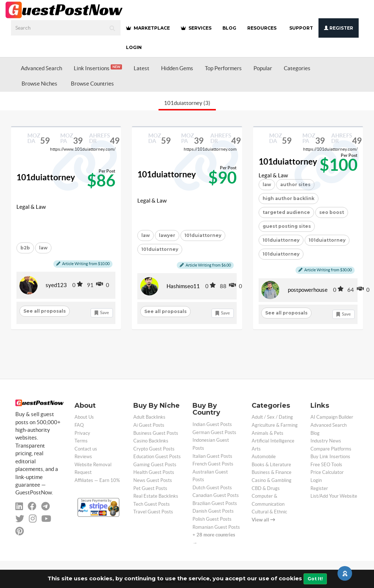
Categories (297, 68)
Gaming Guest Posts (155, 465)
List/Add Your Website (334, 496)
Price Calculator (327, 472)
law (43, 248)
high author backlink (289, 198)
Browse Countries (92, 84)
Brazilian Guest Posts (215, 503)
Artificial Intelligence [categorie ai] (273, 441)
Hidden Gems (177, 68)
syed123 (56, 285)
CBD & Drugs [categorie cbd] (266, 488)
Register (339, 28)
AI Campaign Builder (332, 417)
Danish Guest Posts (213, 511)
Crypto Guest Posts (154, 449)
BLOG (229, 28)
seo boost (332, 212)
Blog (315, 433)
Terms (81, 441)
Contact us (86, 449)
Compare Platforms (331, 449)
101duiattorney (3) (187, 103)
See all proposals (45, 311)
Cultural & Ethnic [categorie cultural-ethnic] (269, 512)
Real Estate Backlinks (156, 496)
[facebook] (32, 506)
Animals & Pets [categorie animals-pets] (268, 433)
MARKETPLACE (148, 28)
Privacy (82, 433)
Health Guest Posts (154, 472)
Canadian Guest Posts (216, 495)
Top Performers (223, 68)
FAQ (79, 425)
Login (134, 47)
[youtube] (46, 519)
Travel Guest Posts (153, 512)
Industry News (326, 441)
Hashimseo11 (183, 286)
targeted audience (286, 212)
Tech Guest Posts (152, 504)
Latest (142, 68)
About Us (84, 417)
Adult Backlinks (149, 417)
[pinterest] (20, 531)
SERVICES (196, 28)
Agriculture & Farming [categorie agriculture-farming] (275, 425)
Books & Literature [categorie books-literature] (271, 465)
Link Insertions (98, 68)
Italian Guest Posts (212, 456)
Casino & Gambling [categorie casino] (272, 480)
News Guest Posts (153, 480)
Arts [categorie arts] (256, 449)
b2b (25, 248)
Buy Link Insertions (330, 457)
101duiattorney (46, 177)
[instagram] (33, 519)
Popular (263, 68)
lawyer (167, 235)
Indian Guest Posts (212, 424)
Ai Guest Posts (149, 425)
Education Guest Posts (157, 457)
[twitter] (20, 519)
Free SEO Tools (326, 465)
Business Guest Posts (156, 433)
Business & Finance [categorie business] (272, 472)
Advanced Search (41, 68)
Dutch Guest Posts (212, 488)
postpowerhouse (308, 290)
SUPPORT (301, 28)
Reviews (83, 457)
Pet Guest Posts (150, 488)
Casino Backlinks (151, 441)
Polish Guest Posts (212, 519)
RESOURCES (262, 28)
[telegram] (45, 506)
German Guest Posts (214, 432)
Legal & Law (31, 207)
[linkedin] (19, 506)
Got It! (315, 579)
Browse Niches (39, 84)
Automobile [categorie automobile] (264, 457)
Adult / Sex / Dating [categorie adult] (272, 417)
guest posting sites (287, 226)
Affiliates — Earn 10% (97, 480)
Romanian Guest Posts (216, 527)
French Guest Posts (213, 464)
